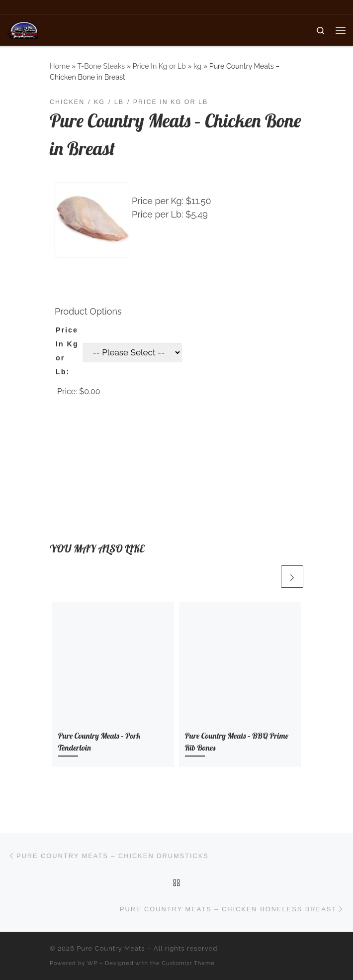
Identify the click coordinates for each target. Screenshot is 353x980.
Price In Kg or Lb (159, 66)
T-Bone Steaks (101, 66)
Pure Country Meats (111, 948)
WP (93, 963)
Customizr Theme (188, 963)
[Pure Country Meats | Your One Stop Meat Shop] (23, 29)
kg (197, 66)
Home (60, 66)
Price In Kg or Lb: (67, 351)
